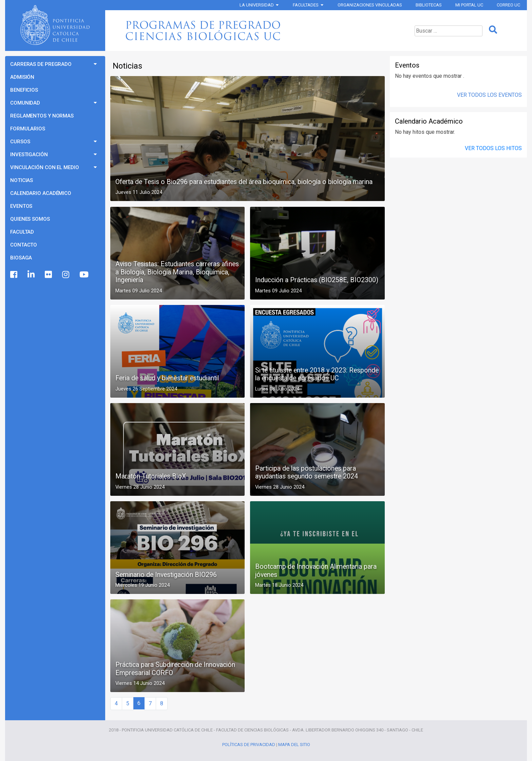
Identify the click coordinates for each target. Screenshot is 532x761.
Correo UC (508, 5)
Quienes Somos (30, 219)
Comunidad (25, 103)
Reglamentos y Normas (42, 116)
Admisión (22, 77)
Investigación (29, 155)
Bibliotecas (429, 5)
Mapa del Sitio (294, 745)
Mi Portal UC (469, 5)
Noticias (22, 180)
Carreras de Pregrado (41, 64)
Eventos (21, 206)
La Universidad (257, 5)
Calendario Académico (41, 193)
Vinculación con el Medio (45, 167)
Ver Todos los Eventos (489, 95)
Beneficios (24, 90)
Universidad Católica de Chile (55, 25)
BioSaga (21, 258)
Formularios (28, 129)
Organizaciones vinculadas (370, 5)
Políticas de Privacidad (249, 745)
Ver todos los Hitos (493, 148)
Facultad (22, 232)
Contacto (24, 245)
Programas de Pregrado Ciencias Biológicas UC (247, 31)
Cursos (20, 142)
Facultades (306, 5)
